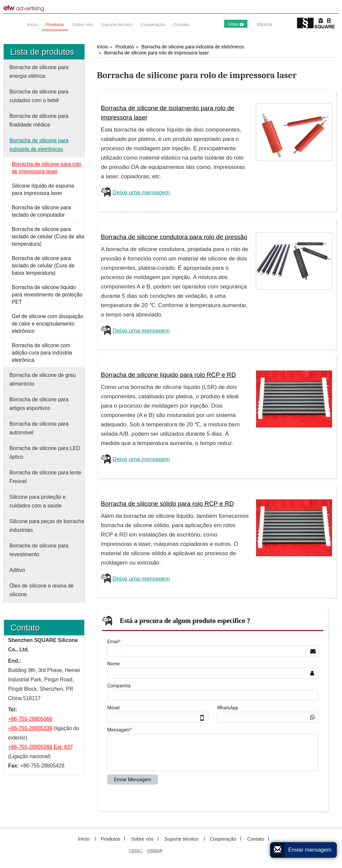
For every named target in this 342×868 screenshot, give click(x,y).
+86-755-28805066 (30, 719)
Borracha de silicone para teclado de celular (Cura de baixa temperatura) (43, 266)
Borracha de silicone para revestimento (39, 550)
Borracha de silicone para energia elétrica (39, 72)
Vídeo (236, 24)
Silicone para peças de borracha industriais (47, 526)
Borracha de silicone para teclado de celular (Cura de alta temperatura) (48, 237)
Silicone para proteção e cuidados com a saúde (37, 501)
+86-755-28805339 (30, 728)
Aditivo (17, 570)
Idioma (264, 24)
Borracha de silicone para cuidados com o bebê (39, 96)
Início (103, 47)
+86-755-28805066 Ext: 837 (40, 747)
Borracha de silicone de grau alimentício (43, 379)
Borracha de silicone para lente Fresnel (45, 477)
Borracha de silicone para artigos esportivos (39, 404)
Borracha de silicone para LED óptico (45, 453)
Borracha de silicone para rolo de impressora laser (157, 53)
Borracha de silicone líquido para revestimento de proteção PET (47, 295)
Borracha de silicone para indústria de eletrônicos (193, 47)
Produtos (125, 47)
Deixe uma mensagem (141, 192)
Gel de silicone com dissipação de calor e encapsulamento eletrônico (47, 324)
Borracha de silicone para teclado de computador (41, 211)
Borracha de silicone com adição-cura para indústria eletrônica (42, 353)
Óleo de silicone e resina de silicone (41, 590)
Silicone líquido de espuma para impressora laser (43, 189)
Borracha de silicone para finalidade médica (39, 120)
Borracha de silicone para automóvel (39, 428)
